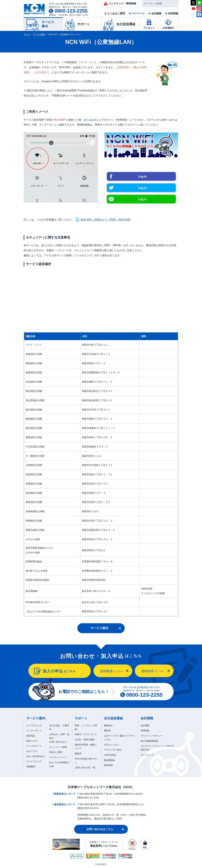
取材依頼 (108, 765)
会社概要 (156, 13)
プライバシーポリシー (152, 736)
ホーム (27, 34)
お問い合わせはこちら (100, 829)
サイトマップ (147, 755)
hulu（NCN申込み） (36, 756)
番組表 (78, 753)
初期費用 (31, 767)
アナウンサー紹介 (113, 750)
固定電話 (31, 736)
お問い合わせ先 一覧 (85, 768)
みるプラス (32, 751)
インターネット (34, 730)
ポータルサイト (92, 120)
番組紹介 (108, 725)
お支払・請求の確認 (85, 739)
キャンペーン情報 (58, 747)
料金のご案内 (56, 752)
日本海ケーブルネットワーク (104, 844)
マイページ (138, 13)
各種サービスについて (86, 734)
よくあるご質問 (116, 13)
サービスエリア (34, 761)
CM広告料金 (110, 755)
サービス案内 (39, 34)
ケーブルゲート (34, 746)
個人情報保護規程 (149, 741)
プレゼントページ (58, 757)
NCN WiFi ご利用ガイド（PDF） (103, 220)
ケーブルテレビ (34, 725)
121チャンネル (111, 745)
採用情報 (173, 13)
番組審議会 (110, 760)
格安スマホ (32, 741)
